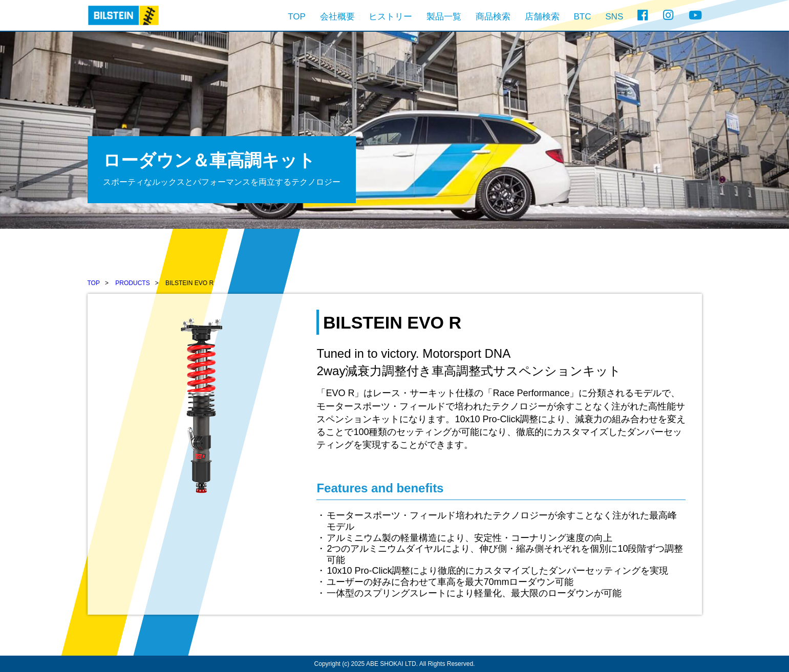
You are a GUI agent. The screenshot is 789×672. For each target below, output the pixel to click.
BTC (583, 17)
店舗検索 (542, 17)
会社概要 (337, 17)
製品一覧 (444, 17)
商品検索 (493, 17)
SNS (614, 17)
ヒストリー (390, 17)
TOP (297, 17)
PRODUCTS (132, 283)
